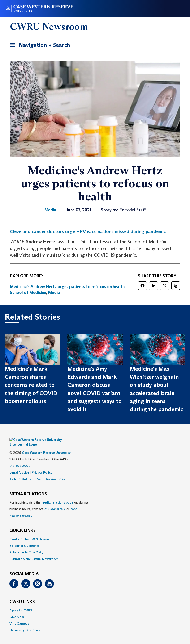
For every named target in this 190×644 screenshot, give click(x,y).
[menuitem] (95, 532)
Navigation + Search (39, 46)
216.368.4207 (55, 502)
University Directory (25, 623)
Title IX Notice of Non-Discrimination (38, 472)
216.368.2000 (20, 459)
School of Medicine (28, 293)
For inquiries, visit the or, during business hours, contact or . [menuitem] (49, 502)
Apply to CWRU (21, 603)
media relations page (57, 495)
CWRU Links (22, 595)
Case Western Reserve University (46, 446)
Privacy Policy (42, 465)
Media (54, 293)
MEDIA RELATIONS (28, 487)
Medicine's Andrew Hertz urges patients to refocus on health (67, 287)
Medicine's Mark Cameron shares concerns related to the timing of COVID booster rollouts (31, 385)
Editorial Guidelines (24, 539)
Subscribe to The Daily (26, 545)
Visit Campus (19, 616)
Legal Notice (19, 465)
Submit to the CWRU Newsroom (34, 552)
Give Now (17, 610)
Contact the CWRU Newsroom (33, 532)
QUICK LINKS (23, 524)
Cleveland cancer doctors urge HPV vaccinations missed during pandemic (88, 231)
